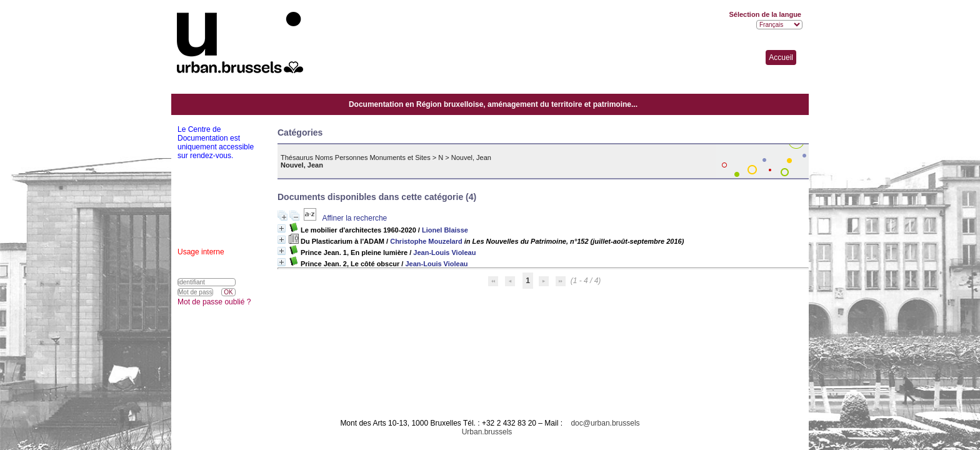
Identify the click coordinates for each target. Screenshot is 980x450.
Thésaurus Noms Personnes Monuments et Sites (356, 157)
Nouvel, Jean (471, 157)
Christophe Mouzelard (426, 241)
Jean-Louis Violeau (444, 252)
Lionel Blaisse (445, 230)
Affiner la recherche (354, 218)
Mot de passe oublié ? (214, 302)
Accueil (781, 57)
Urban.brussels (487, 432)
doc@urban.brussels (605, 423)
